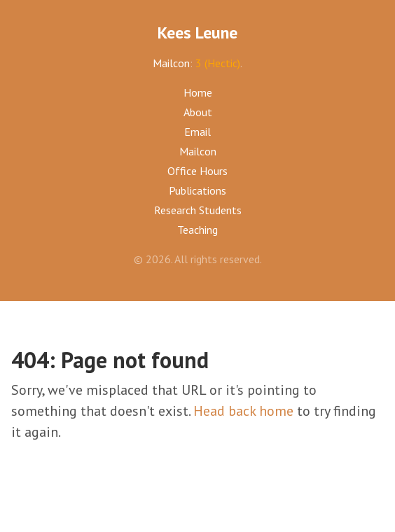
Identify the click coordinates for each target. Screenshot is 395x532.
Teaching (197, 230)
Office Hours (197, 171)
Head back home (243, 411)
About (198, 112)
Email (197, 132)
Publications (197, 190)
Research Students (198, 210)
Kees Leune (197, 33)
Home (198, 92)
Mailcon (171, 63)
